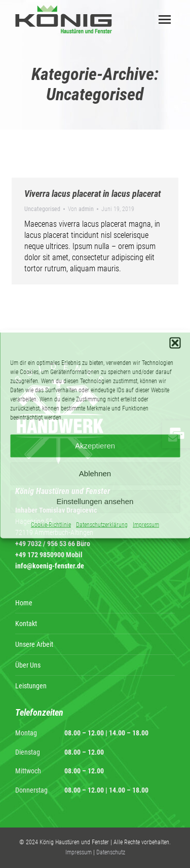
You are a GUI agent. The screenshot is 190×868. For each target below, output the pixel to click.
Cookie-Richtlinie (51, 524)
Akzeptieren (95, 446)
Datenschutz (111, 852)
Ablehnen (95, 473)
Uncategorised (42, 209)
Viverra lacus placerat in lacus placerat (92, 194)
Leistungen (31, 686)
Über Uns (28, 665)
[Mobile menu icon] (165, 19)
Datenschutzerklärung (102, 524)
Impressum (146, 524)
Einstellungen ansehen (95, 501)
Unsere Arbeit (34, 644)
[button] (175, 343)
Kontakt (26, 624)
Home (24, 603)
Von (81, 209)
